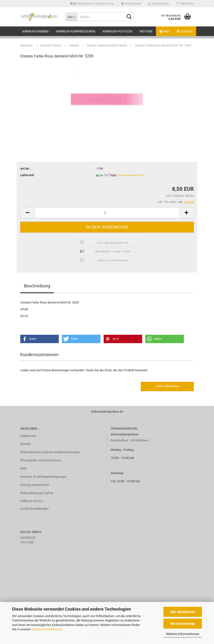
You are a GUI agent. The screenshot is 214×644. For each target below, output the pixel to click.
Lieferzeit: (27, 175)
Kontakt (26, 444)
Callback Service (32, 501)
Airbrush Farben (35, 31)
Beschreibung (37, 286)
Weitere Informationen (183, 634)
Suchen (185, 31)
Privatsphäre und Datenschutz (41, 460)
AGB (23, 468)
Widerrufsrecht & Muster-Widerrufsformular (50, 452)
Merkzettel (185, 4)
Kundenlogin (159, 4)
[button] (40, 339)
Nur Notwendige (183, 624)
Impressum (28, 436)
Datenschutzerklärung (46, 629)
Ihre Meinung (167, 386)
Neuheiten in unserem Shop (92, 4)
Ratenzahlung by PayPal (37, 493)
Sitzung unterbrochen (35, 485)
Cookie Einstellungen (34, 509)
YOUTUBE (27, 542)
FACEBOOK (28, 538)
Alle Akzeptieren (183, 612)
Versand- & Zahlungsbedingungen (43, 477)
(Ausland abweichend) (130, 175)
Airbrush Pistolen (117, 31)
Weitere (146, 31)
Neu (165, 31)
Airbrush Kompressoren (75, 31)
